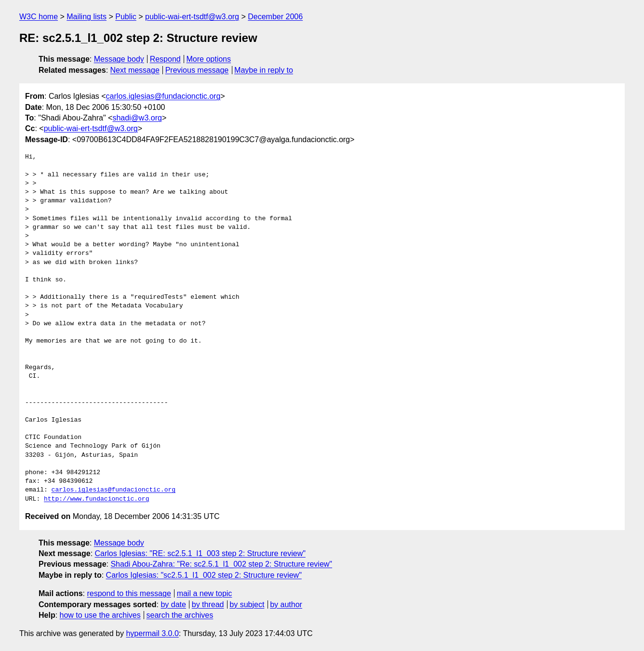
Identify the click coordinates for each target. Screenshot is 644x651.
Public (126, 17)
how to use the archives (100, 615)
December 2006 (275, 17)
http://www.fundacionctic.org (96, 499)
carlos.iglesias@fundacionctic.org (163, 96)
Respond (165, 59)
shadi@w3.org (137, 118)
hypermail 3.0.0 (152, 633)
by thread (208, 604)
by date (173, 604)
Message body (119, 59)
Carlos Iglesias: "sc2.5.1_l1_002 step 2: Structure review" (204, 575)
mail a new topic (205, 593)
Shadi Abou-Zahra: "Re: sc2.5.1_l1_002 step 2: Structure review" (221, 564)
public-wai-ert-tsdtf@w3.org (192, 17)
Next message (135, 70)
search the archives (180, 615)
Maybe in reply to (264, 70)
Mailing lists (87, 17)
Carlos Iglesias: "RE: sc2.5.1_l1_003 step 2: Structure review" (200, 553)
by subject (247, 604)
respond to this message (129, 593)
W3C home (39, 17)
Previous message (197, 70)
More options (209, 59)
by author (286, 604)
